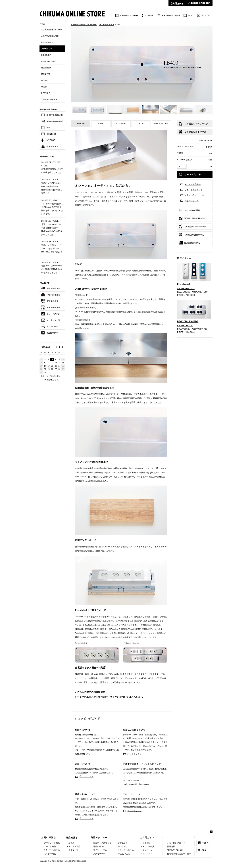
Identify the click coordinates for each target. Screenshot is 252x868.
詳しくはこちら (135, 754)
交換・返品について (194, 190)
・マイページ (146, 850)
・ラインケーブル (99, 850)
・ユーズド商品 (49, 846)
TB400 (119, 24)
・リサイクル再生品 (51, 850)
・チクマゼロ (72, 850)
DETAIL (141, 124)
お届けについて (192, 201)
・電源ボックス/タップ (101, 843)
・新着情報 (170, 846)
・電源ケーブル (98, 846)
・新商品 (70, 843)
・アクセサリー (98, 854)
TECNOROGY (121, 124)
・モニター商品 (49, 854)
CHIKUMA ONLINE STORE (84, 24)
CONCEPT (81, 124)
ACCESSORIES (106, 24)
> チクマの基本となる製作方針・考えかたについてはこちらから (109, 697)
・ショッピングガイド (175, 843)
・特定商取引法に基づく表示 (178, 854)
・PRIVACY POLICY (174, 850)
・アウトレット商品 (51, 843)
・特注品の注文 (123, 854)
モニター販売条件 (193, 184)
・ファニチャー (123, 843)
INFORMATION (161, 124)
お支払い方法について (195, 195)
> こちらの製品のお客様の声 (90, 692)
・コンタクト (146, 854)
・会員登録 (145, 843)
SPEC (101, 124)
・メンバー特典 (147, 846)
